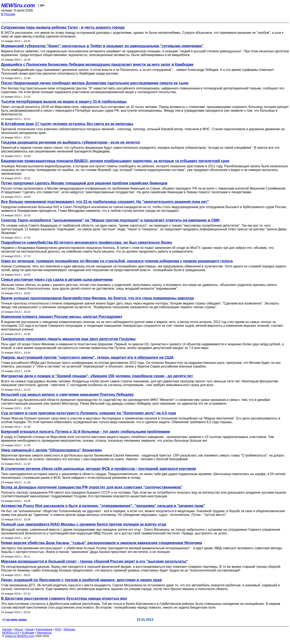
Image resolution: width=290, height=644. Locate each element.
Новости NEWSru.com (20, 636)
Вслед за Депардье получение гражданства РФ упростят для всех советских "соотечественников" (92, 487)
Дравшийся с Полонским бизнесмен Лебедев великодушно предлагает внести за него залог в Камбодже (97, 64)
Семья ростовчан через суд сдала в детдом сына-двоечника (57, 280)
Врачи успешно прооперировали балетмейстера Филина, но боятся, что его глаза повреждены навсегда (97, 298)
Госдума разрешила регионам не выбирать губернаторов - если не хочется (70, 142)
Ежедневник (44, 629)
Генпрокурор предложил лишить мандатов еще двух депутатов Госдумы (68, 339)
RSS (58, 629)
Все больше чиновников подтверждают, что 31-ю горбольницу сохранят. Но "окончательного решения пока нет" (105, 202)
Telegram (70, 629)
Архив (30, 629)
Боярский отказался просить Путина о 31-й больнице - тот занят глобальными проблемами (85, 432)
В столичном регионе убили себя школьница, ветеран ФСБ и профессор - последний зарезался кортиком (99, 469)
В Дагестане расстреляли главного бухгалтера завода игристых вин (64, 598)
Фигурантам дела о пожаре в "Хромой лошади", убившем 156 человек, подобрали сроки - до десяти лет (97, 376)
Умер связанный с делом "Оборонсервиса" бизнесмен (51, 450)
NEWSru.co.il (11, 633)
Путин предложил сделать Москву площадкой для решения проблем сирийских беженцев (84, 183)
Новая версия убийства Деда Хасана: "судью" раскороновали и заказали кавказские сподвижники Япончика (101, 543)
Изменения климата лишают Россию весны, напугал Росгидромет (62, 317)
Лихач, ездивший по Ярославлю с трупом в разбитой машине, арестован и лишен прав (81, 580)
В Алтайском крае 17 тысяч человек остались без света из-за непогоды (67, 124)
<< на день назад (14, 619)
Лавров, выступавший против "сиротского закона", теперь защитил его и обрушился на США (87, 357)
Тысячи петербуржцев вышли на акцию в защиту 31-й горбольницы (64, 102)
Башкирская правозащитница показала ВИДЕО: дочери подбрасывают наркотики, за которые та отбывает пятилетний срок (115, 161)
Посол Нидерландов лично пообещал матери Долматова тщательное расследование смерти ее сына (95, 83)
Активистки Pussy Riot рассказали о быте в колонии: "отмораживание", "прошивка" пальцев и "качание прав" (103, 506)
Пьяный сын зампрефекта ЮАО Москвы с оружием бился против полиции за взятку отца (84, 524)
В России (8, 14)
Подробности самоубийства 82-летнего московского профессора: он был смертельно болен (86, 242)
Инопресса (44, 633)
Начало (7, 629)
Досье (19, 629)
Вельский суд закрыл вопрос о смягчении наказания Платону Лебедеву (67, 395)
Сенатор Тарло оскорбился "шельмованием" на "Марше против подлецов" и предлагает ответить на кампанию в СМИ (110, 220)
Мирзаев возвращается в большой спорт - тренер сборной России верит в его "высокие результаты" (95, 561)
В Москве (28, 633)
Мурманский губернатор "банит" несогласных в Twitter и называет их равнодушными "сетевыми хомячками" (102, 46)
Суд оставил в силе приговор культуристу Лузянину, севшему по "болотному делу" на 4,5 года (89, 413)
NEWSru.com (18, 5)
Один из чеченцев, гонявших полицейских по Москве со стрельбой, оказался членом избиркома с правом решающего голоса (117, 261)
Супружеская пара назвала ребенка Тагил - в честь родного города (63, 27)
